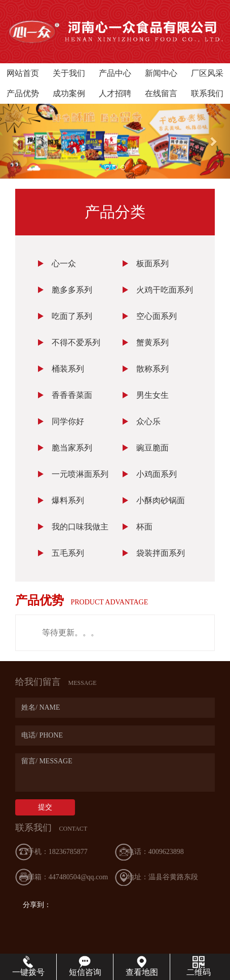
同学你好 (68, 421)
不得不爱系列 (76, 342)
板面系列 (152, 263)
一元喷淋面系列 (80, 474)
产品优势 (23, 93)
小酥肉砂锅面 (161, 500)
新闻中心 (161, 73)
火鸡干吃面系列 (165, 290)
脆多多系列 (72, 290)
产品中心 (115, 73)
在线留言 (161, 93)
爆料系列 (68, 500)
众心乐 (148, 421)
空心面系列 (157, 316)
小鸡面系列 (157, 474)
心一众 (64, 263)
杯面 (144, 527)
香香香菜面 (72, 395)
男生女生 (152, 395)
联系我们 (207, 93)
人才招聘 (115, 93)
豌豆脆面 (152, 448)
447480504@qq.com (79, 877)
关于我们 (69, 73)
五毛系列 (68, 553)
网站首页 (23, 73)
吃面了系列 (72, 316)
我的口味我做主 (80, 527)
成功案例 (69, 93)
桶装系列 (68, 369)
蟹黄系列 (152, 342)
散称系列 (152, 369)
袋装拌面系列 (161, 553)
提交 (45, 807)
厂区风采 (207, 73)
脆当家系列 (72, 448)
